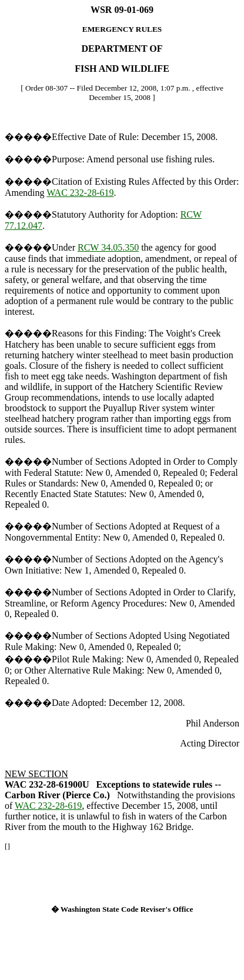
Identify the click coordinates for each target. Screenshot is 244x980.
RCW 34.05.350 (108, 247)
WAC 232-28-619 (80, 193)
